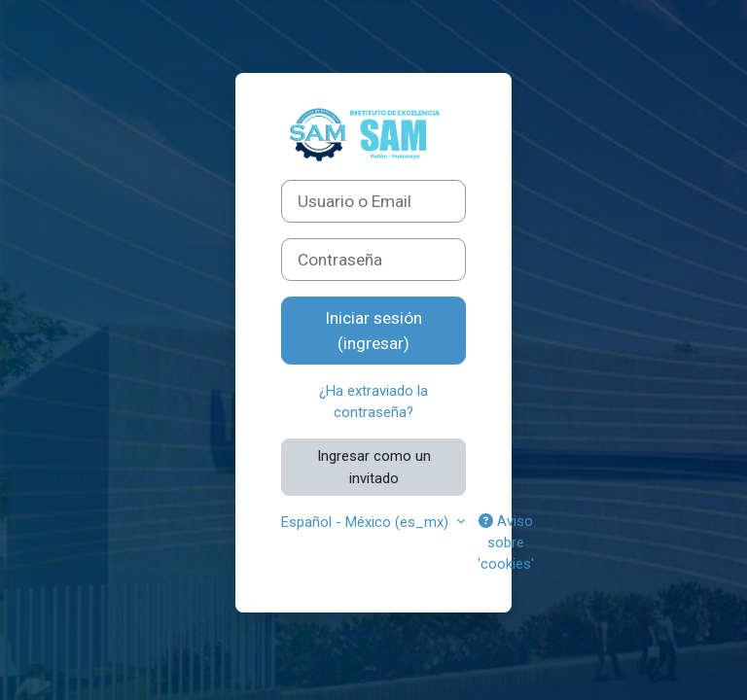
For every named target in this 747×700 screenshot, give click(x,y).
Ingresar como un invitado (374, 467)
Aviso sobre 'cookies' (506, 542)
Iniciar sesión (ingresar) (373, 331)
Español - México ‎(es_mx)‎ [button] (367, 522)
